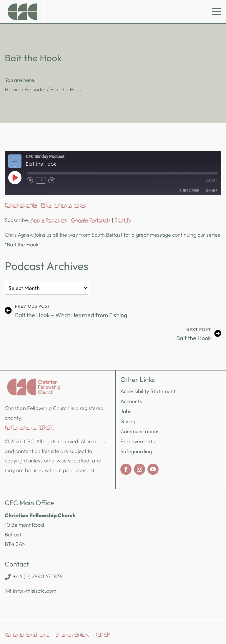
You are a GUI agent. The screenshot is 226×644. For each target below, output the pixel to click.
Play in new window (64, 205)
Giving (128, 421)
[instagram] (139, 469)
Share (212, 191)
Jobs (126, 411)
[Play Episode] (15, 177)
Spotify (123, 220)
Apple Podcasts (49, 220)
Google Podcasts (91, 220)
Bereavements (138, 441)
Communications (140, 431)
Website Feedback (27, 634)
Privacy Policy (72, 634)
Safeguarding (136, 451)
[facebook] (126, 469)
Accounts (131, 401)
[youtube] (153, 469)
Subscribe (189, 191)
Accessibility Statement (148, 391)
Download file (21, 205)
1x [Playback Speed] (41, 180)
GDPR (103, 634)
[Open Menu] (217, 11)
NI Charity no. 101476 (29, 427)
